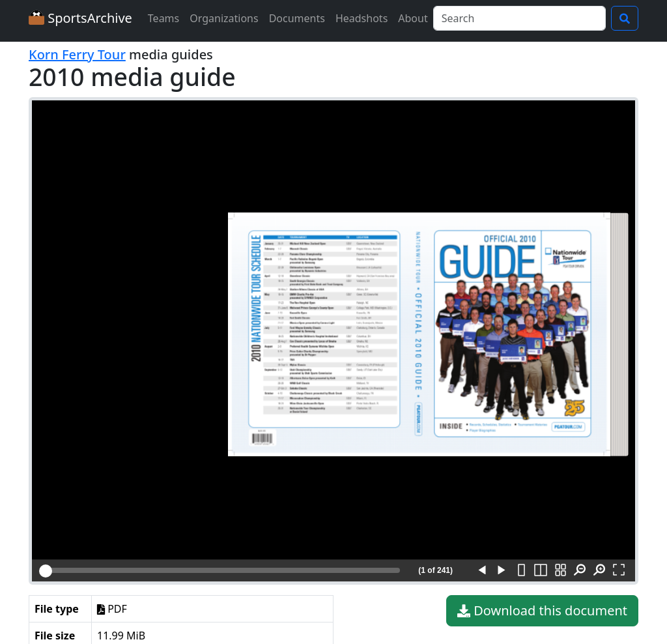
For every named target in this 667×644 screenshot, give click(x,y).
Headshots (362, 18)
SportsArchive (80, 18)
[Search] (519, 18)
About (413, 18)
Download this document (542, 611)
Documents (297, 18)
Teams (163, 18)
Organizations (224, 18)
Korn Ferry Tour (77, 54)
